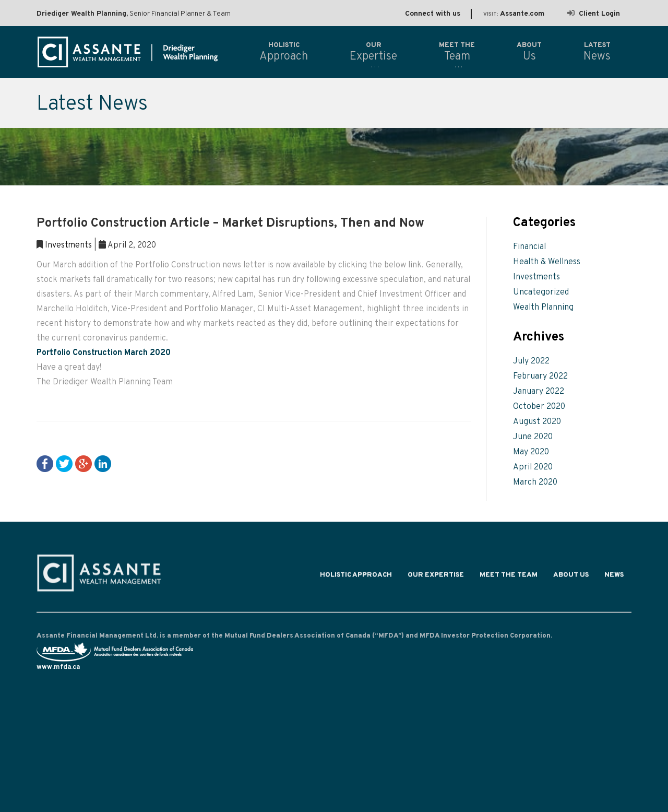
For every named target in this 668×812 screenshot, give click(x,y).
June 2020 (533, 437)
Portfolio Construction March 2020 (104, 353)
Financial (529, 247)
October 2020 (539, 407)
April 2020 (533, 467)
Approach (284, 52)
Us (529, 52)
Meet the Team (509, 578)
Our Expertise (436, 578)
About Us (571, 578)
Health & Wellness (547, 262)
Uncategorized (541, 292)
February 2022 (540, 376)
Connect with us (433, 14)
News (614, 578)
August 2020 (537, 422)
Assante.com (514, 14)
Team (457, 52)
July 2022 (531, 361)
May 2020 (531, 452)
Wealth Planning (543, 308)
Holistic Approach (356, 578)
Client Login (594, 14)
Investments (68, 245)
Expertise (373, 52)
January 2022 (539, 392)
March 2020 (535, 483)
